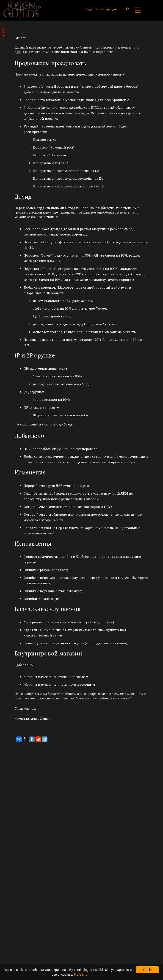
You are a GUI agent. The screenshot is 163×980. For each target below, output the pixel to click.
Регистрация (106, 9)
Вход (88, 9)
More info (80, 975)
